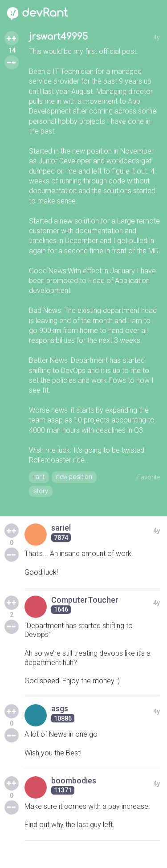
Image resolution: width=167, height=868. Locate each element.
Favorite (149, 477)
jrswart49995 (58, 37)
